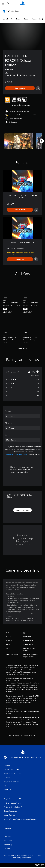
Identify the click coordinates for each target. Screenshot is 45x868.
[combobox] (22, 416)
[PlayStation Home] (23, 4)
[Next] (42, 141)
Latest (5, 19)
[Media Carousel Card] (19, 141)
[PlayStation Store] (11, 11)
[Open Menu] (3, 4)
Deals (26, 19)
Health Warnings (11, 709)
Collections (16, 19)
